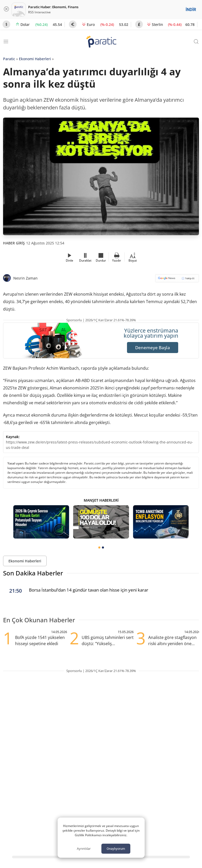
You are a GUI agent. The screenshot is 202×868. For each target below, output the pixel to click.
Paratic (9, 59)
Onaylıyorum (116, 849)
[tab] (99, 547)
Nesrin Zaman (25, 278)
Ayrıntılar (84, 849)
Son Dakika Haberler (33, 573)
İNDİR (191, 10)
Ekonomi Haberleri (35, 59)
